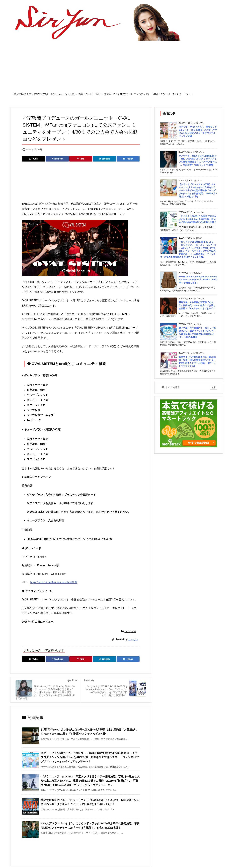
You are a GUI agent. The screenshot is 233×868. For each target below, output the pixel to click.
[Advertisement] (117, 68)
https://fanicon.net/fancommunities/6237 (54, 582)
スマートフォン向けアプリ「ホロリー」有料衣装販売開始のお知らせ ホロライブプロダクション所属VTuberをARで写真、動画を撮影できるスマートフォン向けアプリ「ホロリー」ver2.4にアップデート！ (90, 757)
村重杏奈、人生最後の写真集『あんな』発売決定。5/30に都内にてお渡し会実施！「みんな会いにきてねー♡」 (197, 305)
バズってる (130, 631)
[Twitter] (34, 159)
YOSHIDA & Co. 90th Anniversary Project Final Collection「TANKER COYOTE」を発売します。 (198, 280)
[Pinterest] (81, 159)
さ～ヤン (133, 639)
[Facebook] (57, 159)
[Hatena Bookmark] (128, 159)
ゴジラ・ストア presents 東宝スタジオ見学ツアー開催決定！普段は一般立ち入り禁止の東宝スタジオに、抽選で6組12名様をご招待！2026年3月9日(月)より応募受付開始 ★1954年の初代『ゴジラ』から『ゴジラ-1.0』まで (90, 781)
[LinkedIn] (104, 159)
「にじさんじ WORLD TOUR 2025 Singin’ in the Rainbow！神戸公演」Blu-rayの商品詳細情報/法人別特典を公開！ (198, 219)
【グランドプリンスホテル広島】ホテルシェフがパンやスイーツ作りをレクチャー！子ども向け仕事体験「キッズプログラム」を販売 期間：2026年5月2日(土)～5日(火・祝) (198, 190)
